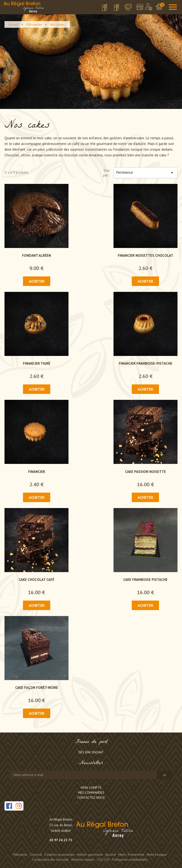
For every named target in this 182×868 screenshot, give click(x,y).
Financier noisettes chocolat (146, 255)
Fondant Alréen (36, 255)
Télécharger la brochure (101, 9)
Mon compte (91, 788)
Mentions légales (83, 860)
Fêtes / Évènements (131, 855)
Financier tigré (37, 363)
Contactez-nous (91, 798)
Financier (37, 472)
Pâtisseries (20, 855)
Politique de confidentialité (130, 860)
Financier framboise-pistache (146, 363)
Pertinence (146, 173)
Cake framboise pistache (145, 580)
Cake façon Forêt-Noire (37, 688)
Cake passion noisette (146, 472)
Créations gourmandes (59, 855)
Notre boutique (140, 8)
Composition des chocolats (51, 860)
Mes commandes (91, 793)
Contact (125, 7)
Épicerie (111, 855)
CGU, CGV (103, 860)
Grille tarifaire (114, 9)
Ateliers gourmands (90, 855)
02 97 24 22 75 (61, 840)
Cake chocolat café (36, 580)
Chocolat (36, 855)
